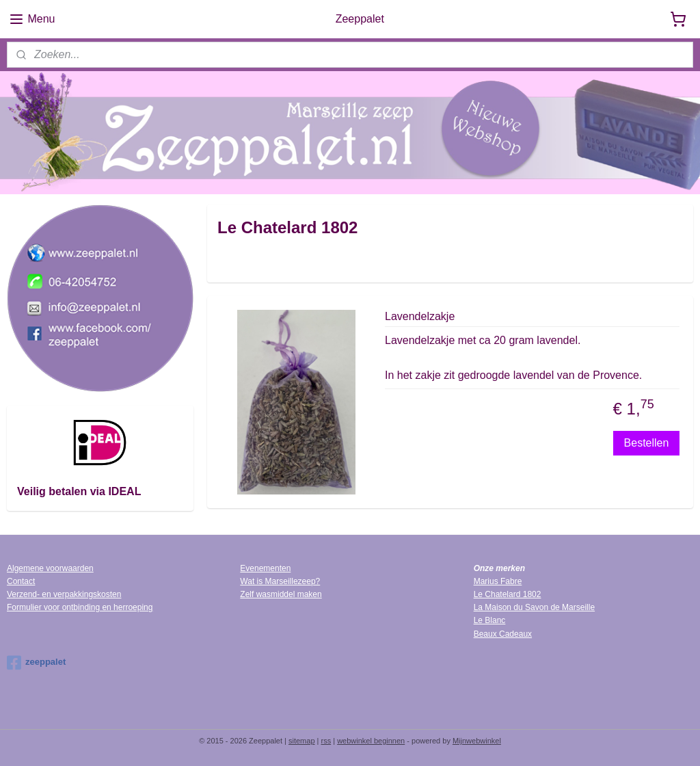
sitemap (302, 741)
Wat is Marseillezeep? (280, 581)
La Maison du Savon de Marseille (534, 607)
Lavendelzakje (420, 316)
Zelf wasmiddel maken (281, 594)
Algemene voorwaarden (50, 568)
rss (326, 741)
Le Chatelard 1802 (508, 594)
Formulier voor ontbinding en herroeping (80, 607)
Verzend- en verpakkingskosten (64, 594)
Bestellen (646, 442)
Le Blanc (490, 620)
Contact (21, 581)
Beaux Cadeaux (503, 634)
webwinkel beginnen (371, 741)
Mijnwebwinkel (477, 741)
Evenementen (265, 568)
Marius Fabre (498, 581)
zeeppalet (36, 663)
